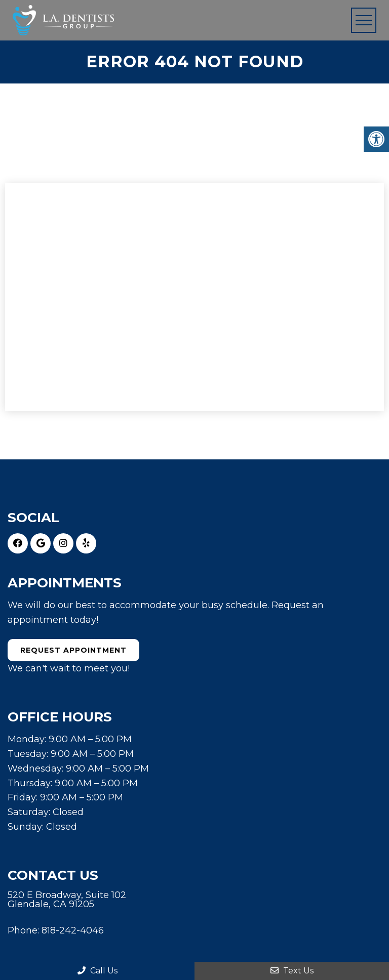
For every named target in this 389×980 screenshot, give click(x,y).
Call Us (98, 971)
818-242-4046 (73, 930)
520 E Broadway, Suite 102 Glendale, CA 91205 (67, 900)
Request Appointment (73, 650)
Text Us (292, 971)
